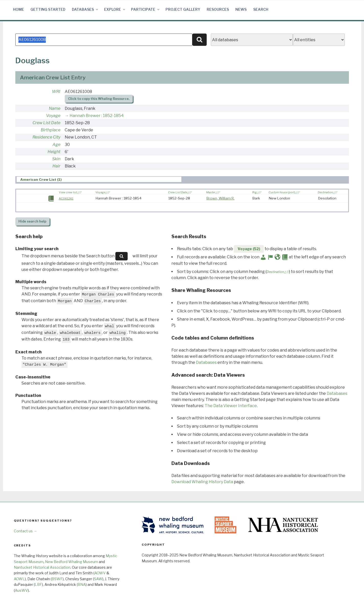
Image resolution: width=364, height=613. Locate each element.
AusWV (21, 590)
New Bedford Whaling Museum (71, 562)
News (241, 9)
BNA (82, 584)
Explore (115, 9)
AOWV (100, 573)
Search (261, 9)
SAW (98, 579)
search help (32, 221)
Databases (85, 9)
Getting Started (48, 9)
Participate (146, 9)
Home (19, 9)
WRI (56, 92)
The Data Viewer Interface (231, 406)
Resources (218, 9)
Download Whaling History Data (202, 482)
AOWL (19, 579)
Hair (56, 166)
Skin (56, 159)
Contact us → (25, 531)
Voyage (53, 116)
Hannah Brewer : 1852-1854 (97, 116)
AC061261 (66, 198)
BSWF (57, 579)
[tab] (99, 179)
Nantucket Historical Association (42, 567)
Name (55, 108)
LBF (38, 584)
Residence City (46, 137)
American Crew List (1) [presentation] (41, 179)
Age (56, 145)
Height (54, 152)
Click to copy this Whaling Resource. (99, 99)
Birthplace (51, 130)
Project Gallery (183, 9)
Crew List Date (46, 123)
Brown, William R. (220, 198)
